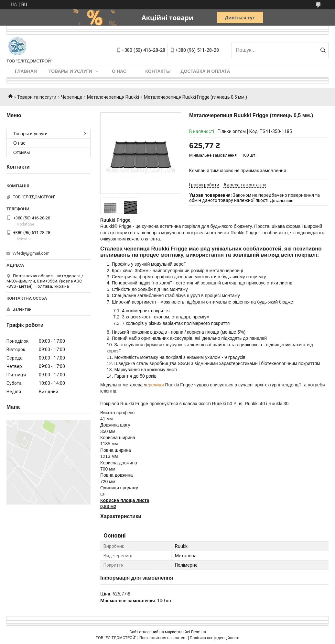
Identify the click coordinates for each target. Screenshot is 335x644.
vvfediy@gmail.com (31, 253)
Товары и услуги (70, 71)
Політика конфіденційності (215, 638)
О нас (119, 71)
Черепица (72, 97)
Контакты (158, 71)
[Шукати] (323, 50)
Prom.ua (199, 632)
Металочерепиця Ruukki (113, 97)
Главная (26, 71)
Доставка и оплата (205, 71)
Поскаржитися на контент (163, 638)
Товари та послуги (37, 97)
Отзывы (22, 152)
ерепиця (156, 385)
